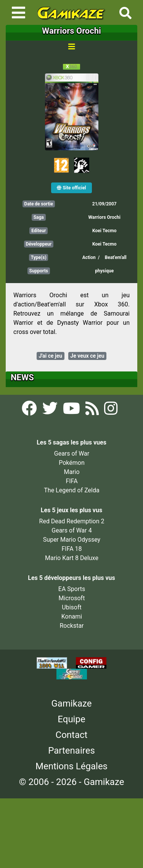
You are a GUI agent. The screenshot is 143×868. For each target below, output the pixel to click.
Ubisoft (71, 607)
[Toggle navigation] (18, 13)
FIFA (71, 481)
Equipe (71, 719)
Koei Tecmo (104, 231)
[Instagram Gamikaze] (111, 411)
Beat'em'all (116, 257)
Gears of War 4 (71, 530)
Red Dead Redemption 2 (72, 521)
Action (89, 257)
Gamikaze (72, 704)
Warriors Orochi (104, 217)
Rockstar (71, 626)
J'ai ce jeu (50, 356)
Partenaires (71, 751)
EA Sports (72, 589)
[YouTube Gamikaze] (72, 411)
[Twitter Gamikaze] (51, 411)
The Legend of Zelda (71, 490)
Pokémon (72, 463)
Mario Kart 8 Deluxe (72, 558)
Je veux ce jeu (87, 356)
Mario (71, 472)
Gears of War (72, 454)
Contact (72, 735)
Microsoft (72, 598)
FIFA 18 (71, 549)
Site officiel (71, 188)
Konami (72, 616)
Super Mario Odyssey (72, 540)
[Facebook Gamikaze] (30, 411)
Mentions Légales (71, 766)
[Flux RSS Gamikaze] (93, 411)
